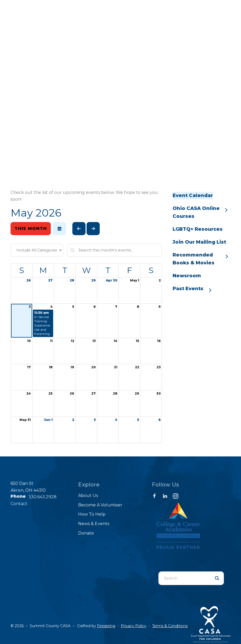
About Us (88, 495)
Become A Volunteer (100, 505)
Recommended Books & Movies (202, 259)
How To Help (92, 514)
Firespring (106, 626)
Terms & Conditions (170, 626)
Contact (19, 504)
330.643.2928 (42, 497)
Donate (86, 533)
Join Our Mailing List (199, 242)
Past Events (195, 289)
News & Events (94, 524)
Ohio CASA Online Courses (202, 212)
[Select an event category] (37, 250)
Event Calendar (193, 195)
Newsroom (187, 276)
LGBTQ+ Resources (198, 229)
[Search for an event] (115, 250)
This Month (31, 228)
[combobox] (185, 578)
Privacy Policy (134, 626)
